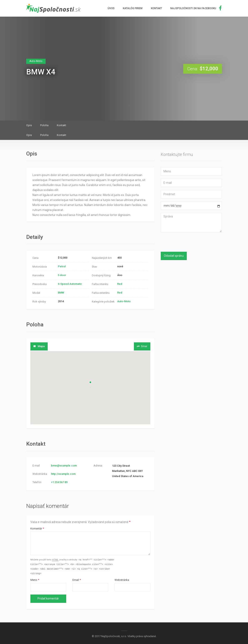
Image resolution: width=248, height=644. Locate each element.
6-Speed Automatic (70, 284)
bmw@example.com (64, 466)
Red (120, 284)
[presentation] (188, 243)
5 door (62, 275)
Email (77, 581)
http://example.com (63, 474)
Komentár (37, 529)
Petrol (62, 266)
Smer (142, 346)
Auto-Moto (124, 301)
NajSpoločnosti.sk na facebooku (196, 8)
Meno (35, 581)
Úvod (111, 8)
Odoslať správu (174, 256)
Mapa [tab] (39, 346)
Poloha (44, 125)
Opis (29, 125)
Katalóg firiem (133, 8)
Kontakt (157, 8)
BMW (61, 293)
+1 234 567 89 (59, 482)
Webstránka (122, 581)
